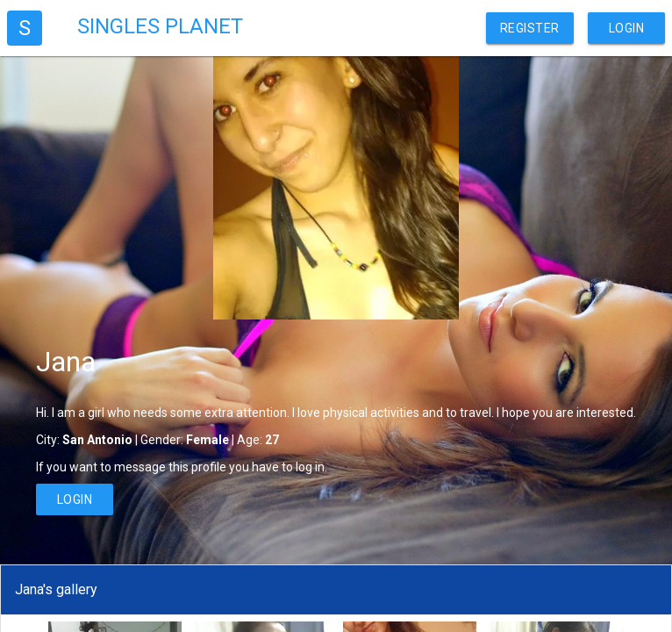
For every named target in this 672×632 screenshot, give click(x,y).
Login (627, 28)
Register (530, 28)
